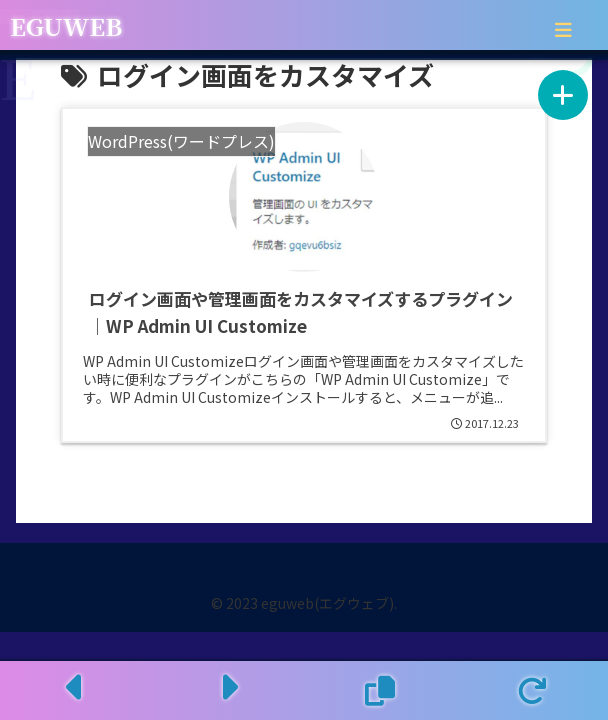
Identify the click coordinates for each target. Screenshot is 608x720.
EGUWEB (66, 25)
